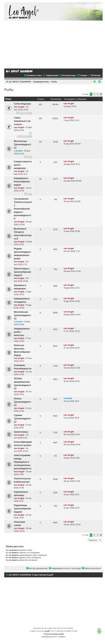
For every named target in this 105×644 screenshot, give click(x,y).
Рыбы (9, 89)
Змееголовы (21, 432)
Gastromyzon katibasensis (22, 480)
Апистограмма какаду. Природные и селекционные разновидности (23, 462)
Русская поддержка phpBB (53, 634)
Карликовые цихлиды (21, 494)
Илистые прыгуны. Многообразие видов (22, 350)
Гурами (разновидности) (23, 418)
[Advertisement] (54, 44)
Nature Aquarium (91, 568)
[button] (101, 94)
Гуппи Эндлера (22, 104)
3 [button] (98, 94)
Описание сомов (19, 524)
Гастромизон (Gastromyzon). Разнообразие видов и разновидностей (23, 209)
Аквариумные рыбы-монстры (22, 332)
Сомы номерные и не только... (22, 121)
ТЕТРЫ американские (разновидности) (23, 384)
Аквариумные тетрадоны (22, 300)
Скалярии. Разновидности (23, 367)
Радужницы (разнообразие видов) (22, 509)
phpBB (47, 631)
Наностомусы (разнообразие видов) (22, 272)
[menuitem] (99, 82)
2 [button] (94, 94)
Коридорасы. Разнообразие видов (22, 182)
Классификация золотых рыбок (23, 444)
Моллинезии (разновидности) (23, 315)
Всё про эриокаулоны (37, 568)
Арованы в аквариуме (20, 287)
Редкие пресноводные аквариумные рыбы (22, 254)
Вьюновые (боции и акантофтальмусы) (23, 234)
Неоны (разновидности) (23, 402)
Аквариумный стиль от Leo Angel (65, 568)
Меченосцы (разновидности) (23, 144)
